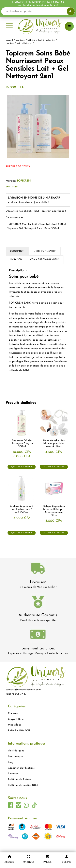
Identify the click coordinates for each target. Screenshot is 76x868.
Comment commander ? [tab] (45, 260)
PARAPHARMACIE (19, 731)
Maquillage (15, 725)
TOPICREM (24, 181)
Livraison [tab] (16, 260)
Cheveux (13, 713)
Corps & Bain (16, 719)
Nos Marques (16, 751)
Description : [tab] (18, 251)
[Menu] (9, 26)
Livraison (38, 582)
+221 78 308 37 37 (16, 694)
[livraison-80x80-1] (38, 569)
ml (36, 224)
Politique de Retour (19, 779)
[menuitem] (9, 26)
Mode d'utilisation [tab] (45, 251)
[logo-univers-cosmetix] (38, 26)
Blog (11, 762)
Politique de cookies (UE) (23, 785)
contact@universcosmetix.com (23, 690)
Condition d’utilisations (21, 768)
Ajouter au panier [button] (21, 467)
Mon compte (15, 756)
